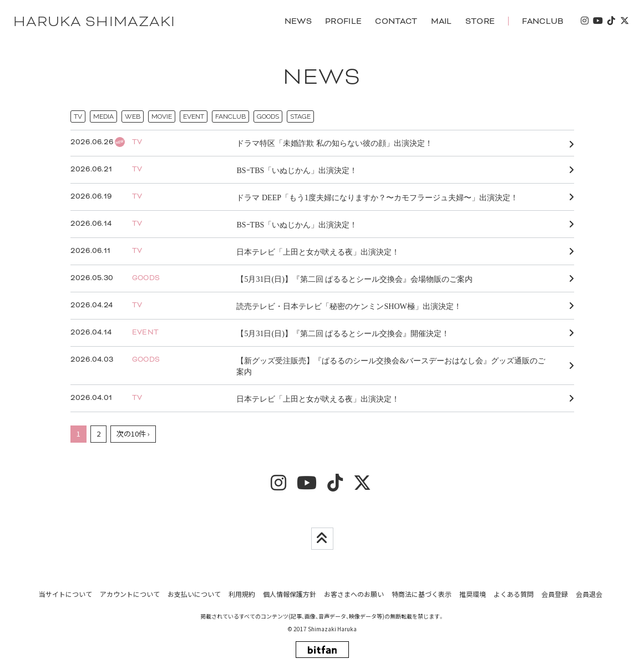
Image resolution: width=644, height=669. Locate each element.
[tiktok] (611, 21)
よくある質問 (514, 594)
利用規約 (242, 594)
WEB (133, 117)
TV (78, 117)
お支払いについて (194, 594)
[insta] (584, 21)
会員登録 (555, 594)
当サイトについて (65, 594)
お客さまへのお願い (354, 594)
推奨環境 (473, 594)
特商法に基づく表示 (422, 594)
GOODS (268, 117)
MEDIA (103, 117)
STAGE (300, 117)
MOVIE (162, 117)
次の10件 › (133, 434)
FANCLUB (230, 117)
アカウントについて (130, 594)
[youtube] (597, 21)
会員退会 (589, 594)
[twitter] (624, 21)
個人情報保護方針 (290, 594)
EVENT (194, 117)
